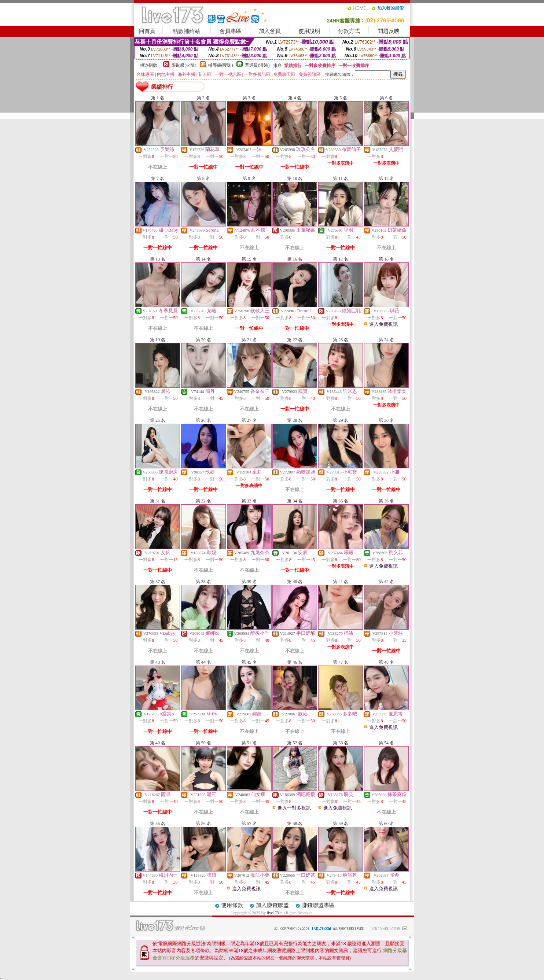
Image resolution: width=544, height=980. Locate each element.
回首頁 (147, 31)
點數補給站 (186, 31)
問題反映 (389, 31)
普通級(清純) (257, 65)
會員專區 (231, 31)
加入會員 (270, 31)
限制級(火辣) (184, 65)
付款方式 (349, 31)
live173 (273, 913)
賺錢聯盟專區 (318, 905)
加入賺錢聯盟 (272, 905)
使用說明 (309, 31)
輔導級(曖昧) (221, 65)
